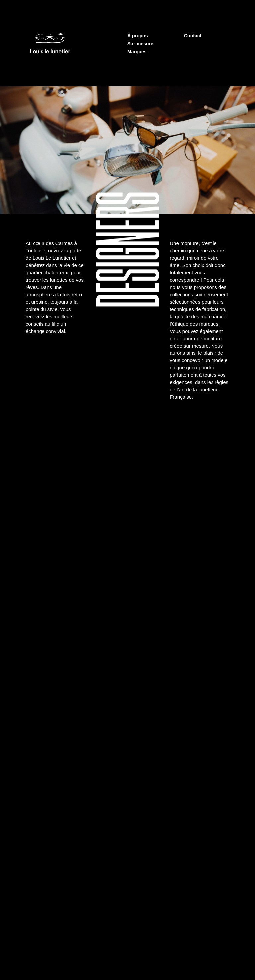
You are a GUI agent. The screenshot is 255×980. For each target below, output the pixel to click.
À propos (138, 36)
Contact (193, 36)
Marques (137, 52)
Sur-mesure (140, 44)
